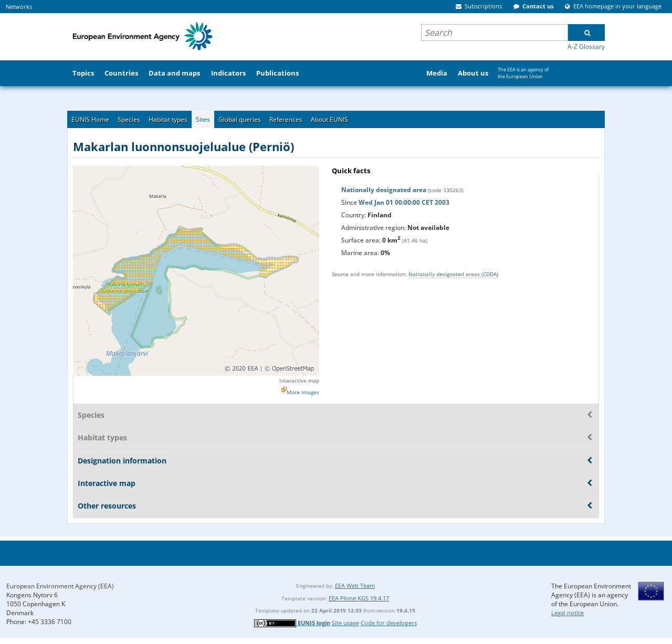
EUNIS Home (90, 119)
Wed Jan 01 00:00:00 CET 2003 (404, 202)
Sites (203, 119)
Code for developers (389, 623)
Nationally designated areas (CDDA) (453, 274)
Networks (19, 7)
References (286, 119)
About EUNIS (329, 119)
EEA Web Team (355, 585)
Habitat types (168, 119)
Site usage (345, 623)
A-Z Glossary (586, 46)
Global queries (240, 119)
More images (303, 392)
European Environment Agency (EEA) (60, 586)
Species (129, 119)
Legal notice (568, 613)
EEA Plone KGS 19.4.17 (359, 598)
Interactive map (299, 381)
